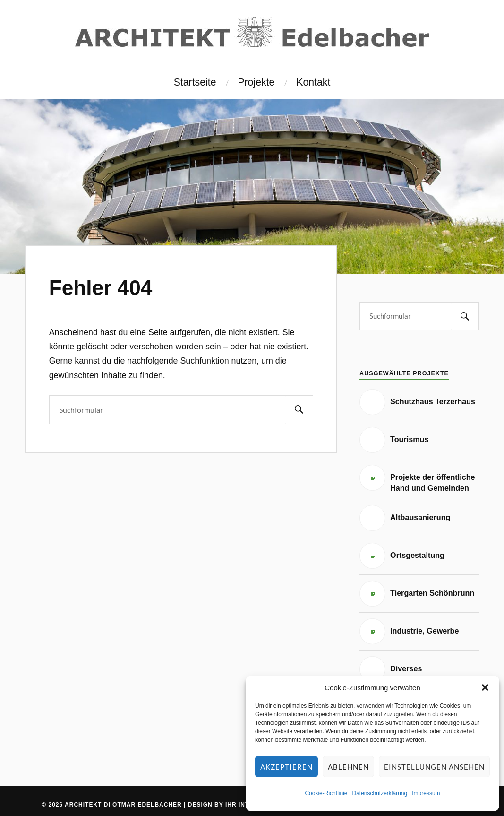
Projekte (256, 82)
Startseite (195, 82)
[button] (485, 687)
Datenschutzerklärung (380, 793)
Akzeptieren (286, 767)
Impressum (426, 793)
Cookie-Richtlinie (326, 793)
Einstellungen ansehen (434, 767)
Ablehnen (348, 767)
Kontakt (313, 82)
